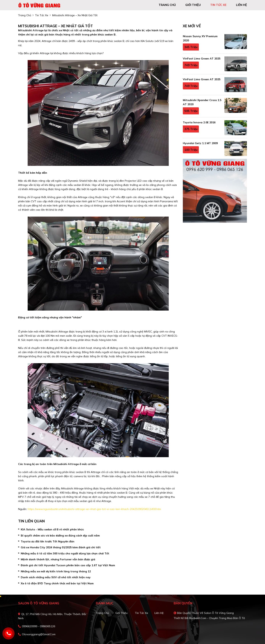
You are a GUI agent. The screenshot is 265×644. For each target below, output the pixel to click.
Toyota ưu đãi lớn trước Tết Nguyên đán (48, 541)
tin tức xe (218, 5)
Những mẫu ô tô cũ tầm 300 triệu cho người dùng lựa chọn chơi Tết (65, 553)
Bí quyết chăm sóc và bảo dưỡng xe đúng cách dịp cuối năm (60, 536)
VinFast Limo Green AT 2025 (202, 59)
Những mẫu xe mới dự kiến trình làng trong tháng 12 (56, 571)
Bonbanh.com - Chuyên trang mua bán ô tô (217, 618)
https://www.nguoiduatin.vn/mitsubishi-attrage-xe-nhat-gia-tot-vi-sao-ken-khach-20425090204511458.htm (94, 509)
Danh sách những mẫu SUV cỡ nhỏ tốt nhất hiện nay (56, 577)
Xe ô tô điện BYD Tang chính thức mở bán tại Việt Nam (57, 583)
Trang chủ (102, 613)
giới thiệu (193, 5)
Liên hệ (159, 613)
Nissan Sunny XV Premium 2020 (200, 38)
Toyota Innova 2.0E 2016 (199, 122)
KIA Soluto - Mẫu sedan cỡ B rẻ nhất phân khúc (52, 529)
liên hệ (241, 5)
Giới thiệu (121, 613)
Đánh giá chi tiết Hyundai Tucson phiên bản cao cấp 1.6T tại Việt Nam (68, 565)
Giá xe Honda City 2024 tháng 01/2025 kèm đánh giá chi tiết (61, 547)
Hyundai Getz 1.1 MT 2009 (200, 143)
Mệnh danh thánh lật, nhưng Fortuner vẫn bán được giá (58, 559)
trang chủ (167, 5)
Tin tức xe (142, 613)
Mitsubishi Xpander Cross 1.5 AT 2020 (202, 102)
